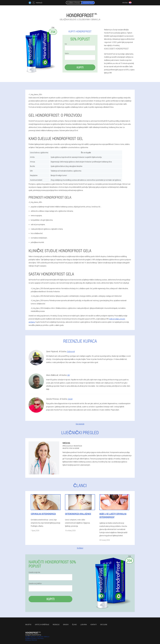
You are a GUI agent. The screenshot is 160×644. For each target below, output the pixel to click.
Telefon (67, 53)
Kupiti (80, 67)
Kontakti (94, 624)
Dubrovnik (71, 351)
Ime (66, 44)
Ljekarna (84, 624)
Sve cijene (104, 624)
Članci (74, 624)
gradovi (66, 624)
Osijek (70, 399)
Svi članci (80, 548)
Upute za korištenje (42, 624)
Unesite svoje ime (34, 572)
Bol (69, 375)
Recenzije (56, 624)
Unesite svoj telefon (35, 583)
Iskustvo (28, 624)
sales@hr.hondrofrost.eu (33, 635)
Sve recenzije (80, 424)
